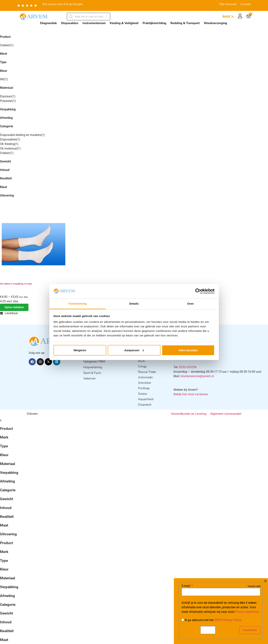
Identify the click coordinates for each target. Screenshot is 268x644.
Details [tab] (134, 304)
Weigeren (80, 350)
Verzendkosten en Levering (189, 414)
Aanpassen (134, 350)
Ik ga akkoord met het (211, 620)
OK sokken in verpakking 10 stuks (16, 284)
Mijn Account (228, 4)
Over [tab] (191, 304)
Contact (246, 4)
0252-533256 (188, 367)
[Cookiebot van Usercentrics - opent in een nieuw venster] (198, 291)
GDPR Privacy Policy (228, 620)
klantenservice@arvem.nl (197, 376)
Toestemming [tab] (78, 304)
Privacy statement (247, 612)
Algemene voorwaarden (226, 414)
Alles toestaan (188, 350)
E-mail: (187, 586)
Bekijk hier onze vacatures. (191, 394)
